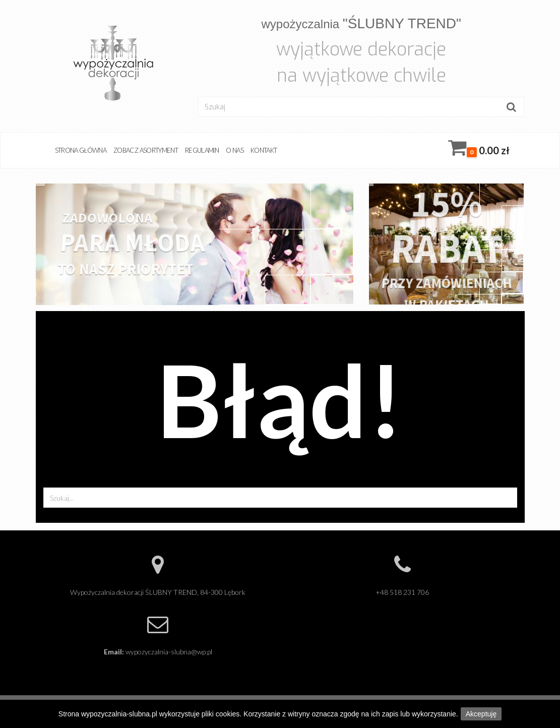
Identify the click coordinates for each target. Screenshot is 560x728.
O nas (235, 150)
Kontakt (264, 150)
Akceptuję (481, 714)
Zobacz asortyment (146, 150)
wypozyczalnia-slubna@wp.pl (169, 652)
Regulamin (202, 150)
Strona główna (81, 150)
